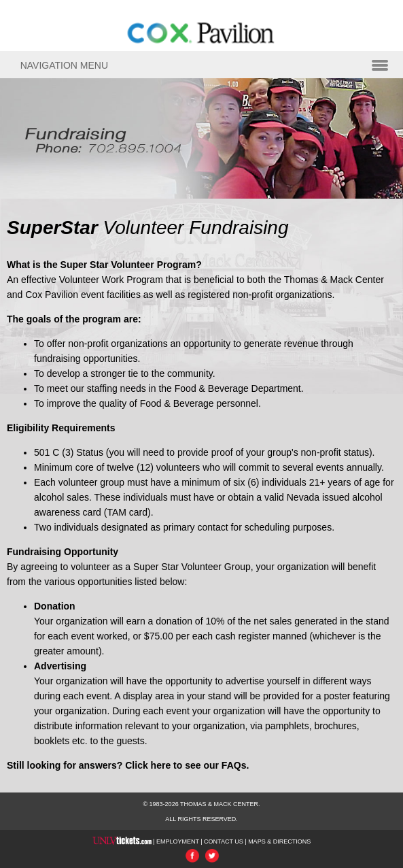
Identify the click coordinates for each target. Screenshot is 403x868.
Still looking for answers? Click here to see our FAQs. (128, 765)
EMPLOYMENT (178, 841)
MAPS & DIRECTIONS (279, 841)
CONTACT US (224, 841)
